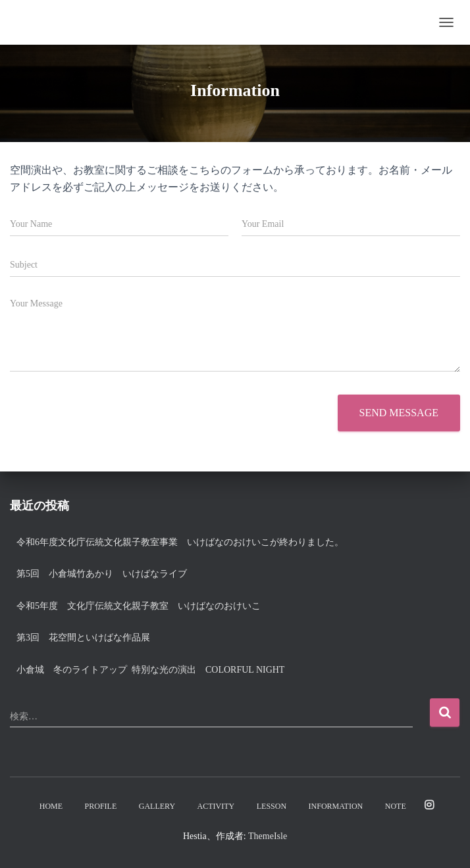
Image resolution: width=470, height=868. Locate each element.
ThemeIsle (268, 836)
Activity (216, 806)
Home (51, 806)
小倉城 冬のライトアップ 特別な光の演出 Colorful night (155, 670)
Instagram (429, 806)
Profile (101, 806)
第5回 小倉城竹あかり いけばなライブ (102, 574)
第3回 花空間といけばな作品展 (83, 638)
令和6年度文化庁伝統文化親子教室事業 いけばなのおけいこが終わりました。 (180, 542)
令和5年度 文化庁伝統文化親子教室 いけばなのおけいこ (139, 606)
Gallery (157, 806)
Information (336, 806)
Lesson (272, 806)
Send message (399, 413)
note (396, 806)
